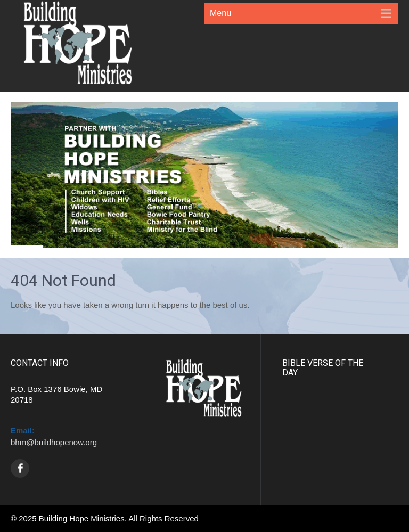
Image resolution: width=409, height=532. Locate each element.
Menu (220, 13)
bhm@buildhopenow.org (54, 442)
